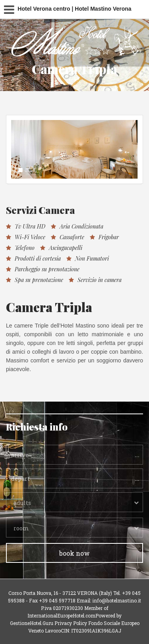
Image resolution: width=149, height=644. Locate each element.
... (137, 454)
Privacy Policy (71, 623)
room (21, 528)
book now (74, 553)
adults (22, 503)
